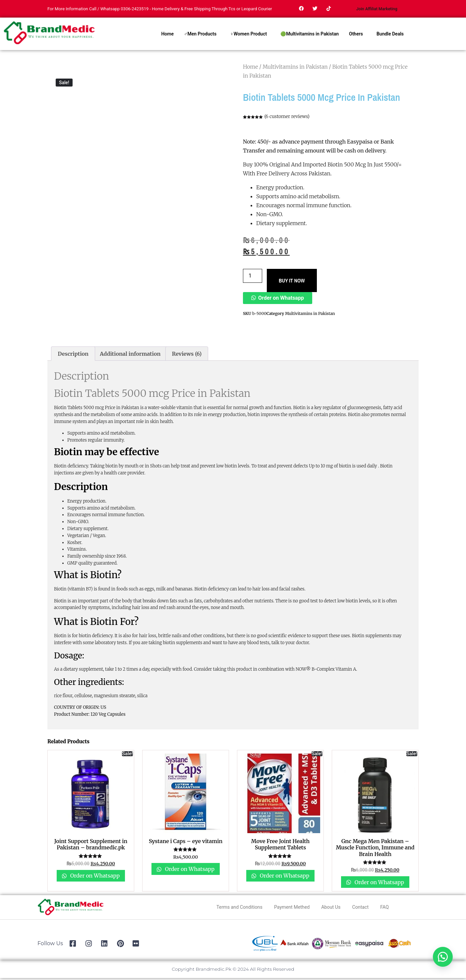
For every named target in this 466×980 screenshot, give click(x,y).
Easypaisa (360, 144)
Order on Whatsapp (281, 300)
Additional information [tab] (130, 355)
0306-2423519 (135, 10)
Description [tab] (73, 355)
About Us (334, 909)
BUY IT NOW (292, 282)
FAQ (395, 909)
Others (356, 36)
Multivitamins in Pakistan (295, 69)
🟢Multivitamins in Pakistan (310, 36)
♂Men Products (200, 36)
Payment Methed (291, 909)
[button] (278, 300)
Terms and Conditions (231, 909)
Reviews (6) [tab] (187, 355)
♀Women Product (248, 36)
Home (167, 36)
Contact (368, 909)
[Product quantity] (253, 278)
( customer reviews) (287, 118)
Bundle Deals (390, 36)
